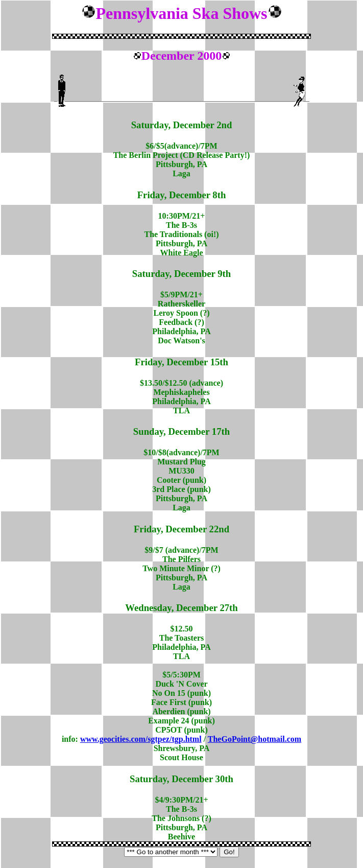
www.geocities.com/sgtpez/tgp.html (141, 739)
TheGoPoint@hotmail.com (255, 739)
